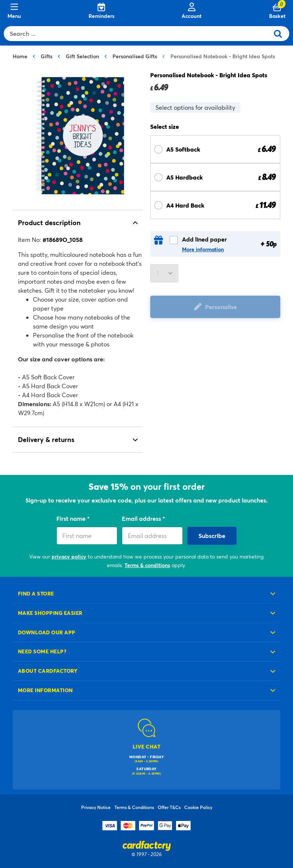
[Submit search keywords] (281, 34)
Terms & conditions (147, 565)
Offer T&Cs (169, 807)
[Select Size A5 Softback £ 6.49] (215, 149)
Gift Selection (82, 56)
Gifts (47, 56)
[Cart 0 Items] (277, 11)
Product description (49, 223)
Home (20, 56)
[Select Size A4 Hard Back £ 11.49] (215, 205)
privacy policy (69, 556)
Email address (142, 518)
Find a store (36, 593)
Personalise (221, 307)
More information (203, 249)
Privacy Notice (96, 807)
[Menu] (14, 11)
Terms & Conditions (134, 807)
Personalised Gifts (135, 56)
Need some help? (42, 651)
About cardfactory (48, 671)
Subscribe (212, 536)
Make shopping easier (50, 613)
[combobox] (138, 34)
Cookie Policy (198, 807)
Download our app (47, 632)
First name (72, 518)
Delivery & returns (46, 439)
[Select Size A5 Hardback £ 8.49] (215, 177)
